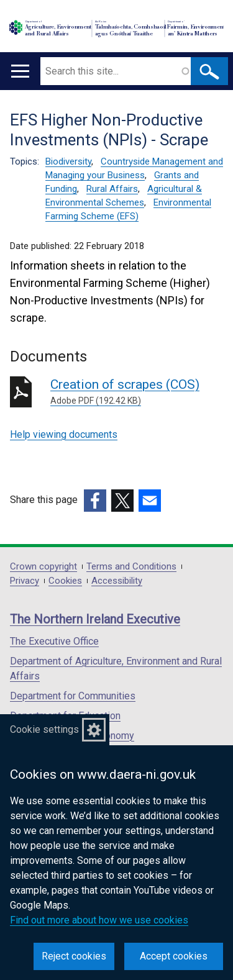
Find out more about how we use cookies (99, 920)
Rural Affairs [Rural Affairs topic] (112, 189)
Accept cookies (174, 956)
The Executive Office (54, 641)
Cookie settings (44, 729)
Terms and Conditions (131, 567)
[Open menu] (20, 71)
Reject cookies (74, 956)
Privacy (25, 581)
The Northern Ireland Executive (95, 619)
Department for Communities (73, 696)
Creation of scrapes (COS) (137, 392)
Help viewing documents (64, 434)
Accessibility (117, 581)
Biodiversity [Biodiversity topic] (68, 161)
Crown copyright (43, 567)
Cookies (65, 581)
